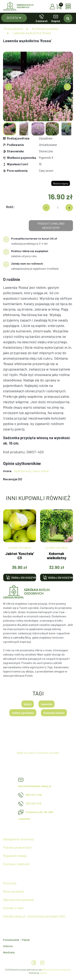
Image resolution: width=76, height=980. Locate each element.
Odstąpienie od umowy (18, 839)
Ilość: (10, 207)
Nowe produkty (13, 891)
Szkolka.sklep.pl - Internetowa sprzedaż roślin (34, 916)
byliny (28, 704)
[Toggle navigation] (69, 6)
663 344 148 (30, 795)
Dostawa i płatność (16, 864)
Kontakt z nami (13, 908)
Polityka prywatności (17, 847)
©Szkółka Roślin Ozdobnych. (57, 970)
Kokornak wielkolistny (57, 556)
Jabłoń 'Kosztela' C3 (20, 556)
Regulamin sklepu (15, 856)
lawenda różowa (54, 713)
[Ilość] (58, 208)
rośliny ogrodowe (23, 713)
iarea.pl (43, 973)
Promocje (10, 883)
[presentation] (11, 525)
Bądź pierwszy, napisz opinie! (32, 471)
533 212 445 (30, 803)
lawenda (47, 704)
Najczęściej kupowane (19, 900)
